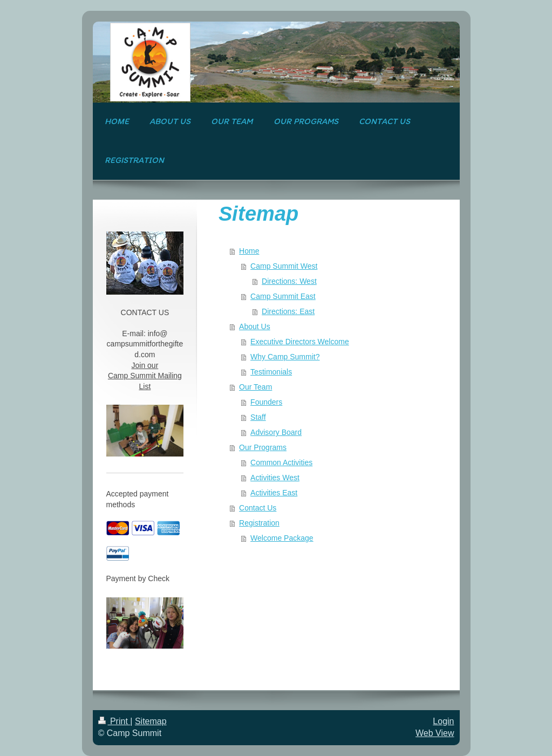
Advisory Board (276, 432)
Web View (435, 733)
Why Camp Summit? (285, 357)
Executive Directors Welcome (300, 342)
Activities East (274, 493)
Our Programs (263, 447)
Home (249, 251)
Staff (258, 417)
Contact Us (258, 508)
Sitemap (151, 721)
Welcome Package (282, 538)
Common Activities (281, 462)
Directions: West (289, 281)
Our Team (255, 387)
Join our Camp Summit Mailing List (145, 376)
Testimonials (271, 372)
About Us (255, 326)
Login (443, 721)
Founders (266, 402)
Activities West (275, 478)
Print (114, 721)
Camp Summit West (284, 266)
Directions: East (288, 311)
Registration (259, 523)
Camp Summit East (283, 296)
